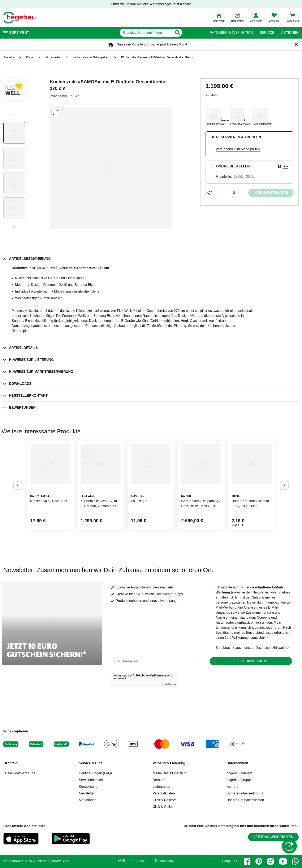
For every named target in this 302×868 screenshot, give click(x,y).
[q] (146, 33)
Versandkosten (164, 793)
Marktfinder (87, 800)
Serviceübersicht (91, 780)
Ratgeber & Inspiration (231, 33)
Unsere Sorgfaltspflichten (245, 800)
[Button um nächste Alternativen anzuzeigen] (284, 485)
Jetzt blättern (182, 4)
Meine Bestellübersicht (170, 773)
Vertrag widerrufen (273, 837)
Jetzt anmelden (251, 661)
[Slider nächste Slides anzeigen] (14, 225)
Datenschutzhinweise (271, 648)
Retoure (159, 780)
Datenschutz (164, 861)
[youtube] (283, 861)
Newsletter (87, 793)
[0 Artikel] (234, 193)
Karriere (232, 787)
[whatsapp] (295, 861)
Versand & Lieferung (169, 763)
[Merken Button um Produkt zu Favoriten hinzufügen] (210, 193)
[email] (152, 661)
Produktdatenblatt (215, 124)
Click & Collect (163, 807)
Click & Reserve (165, 800)
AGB (122, 861)
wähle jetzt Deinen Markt (169, 44)
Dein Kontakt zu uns (20, 773)
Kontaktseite (88, 787)
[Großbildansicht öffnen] (111, 168)
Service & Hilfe (91, 763)
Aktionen (290, 33)
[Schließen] (296, 44)
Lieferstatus (161, 787)
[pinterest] (259, 861)
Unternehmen (237, 763)
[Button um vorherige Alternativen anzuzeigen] (18, 485)
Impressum (140, 861)
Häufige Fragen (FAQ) (95, 773)
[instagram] (271, 861)
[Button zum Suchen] (195, 33)
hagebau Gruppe (239, 780)
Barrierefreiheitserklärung (245, 793)
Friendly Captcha (168, 684)
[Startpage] (19, 18)
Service (267, 33)
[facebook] (247, 861)
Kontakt (11, 763)
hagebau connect (239, 773)
